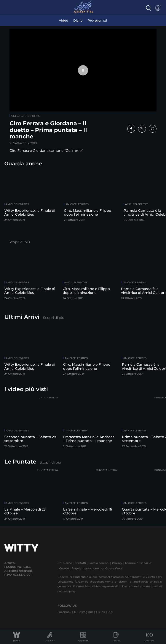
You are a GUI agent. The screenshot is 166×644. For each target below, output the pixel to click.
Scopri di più (19, 242)
